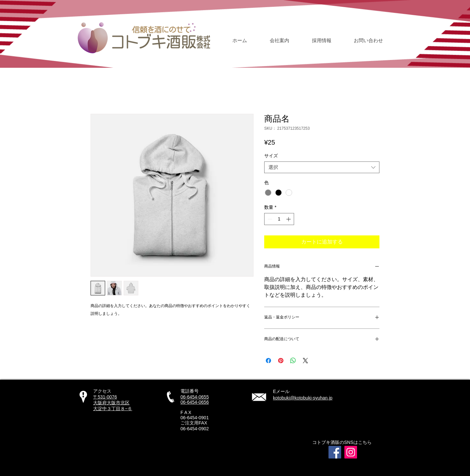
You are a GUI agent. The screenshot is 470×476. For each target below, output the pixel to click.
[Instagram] (351, 452)
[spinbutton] (279, 219)
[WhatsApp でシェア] (293, 361)
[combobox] (322, 167)
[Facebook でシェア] (268, 361)
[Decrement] (269, 219)
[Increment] (289, 219)
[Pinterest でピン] (281, 361)
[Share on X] (305, 361)
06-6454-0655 (195, 397)
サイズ (271, 156)
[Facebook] (335, 452)
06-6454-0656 (195, 402)
